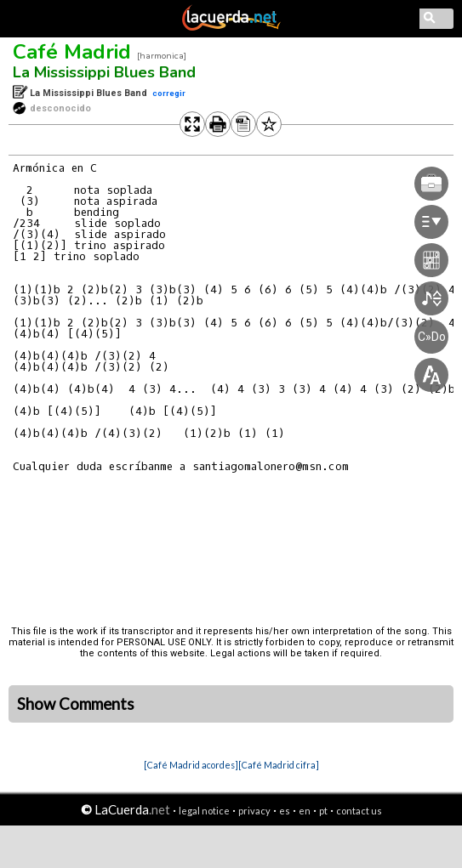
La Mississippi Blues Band (104, 72)
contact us (359, 811)
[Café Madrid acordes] (191, 765)
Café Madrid (72, 52)
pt (323, 811)
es (285, 811)
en (305, 811)
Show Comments (76, 704)
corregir (169, 93)
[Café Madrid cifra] (279, 765)
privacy (254, 811)
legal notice (204, 811)
